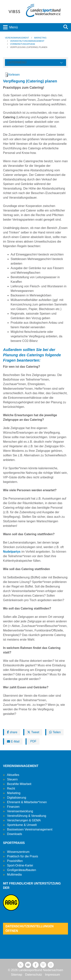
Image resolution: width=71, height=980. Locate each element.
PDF (33, 741)
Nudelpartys (12, 552)
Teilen (55, 732)
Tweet (33, 732)
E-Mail (13, 741)
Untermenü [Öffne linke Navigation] (17, 62)
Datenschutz (34, 975)
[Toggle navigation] (30, 27)
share (12, 732)
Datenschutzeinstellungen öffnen (30, 929)
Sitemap (17, 975)
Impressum (53, 975)
